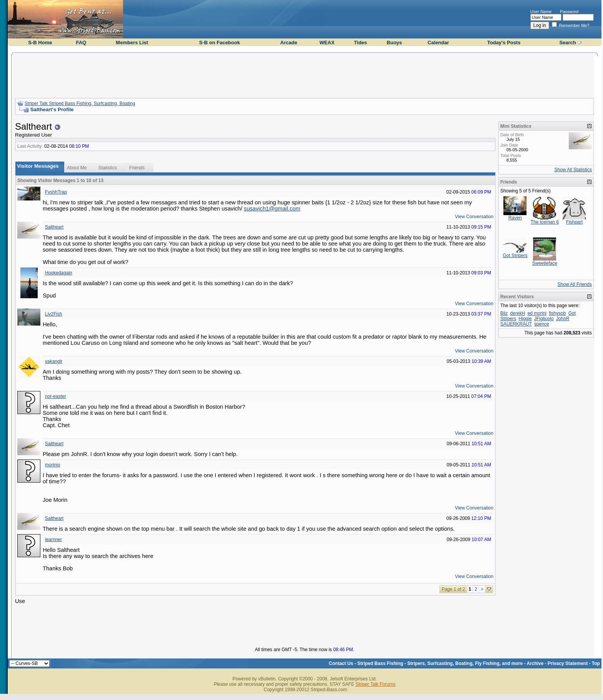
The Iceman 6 (545, 222)
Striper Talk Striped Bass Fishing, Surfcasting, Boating (80, 104)
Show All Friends (575, 284)
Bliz (504, 313)
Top (596, 663)
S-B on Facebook (220, 43)
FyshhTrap (56, 192)
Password (569, 12)
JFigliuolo (544, 319)
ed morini (537, 313)
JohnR (563, 319)
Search (567, 43)
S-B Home (40, 43)
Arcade (289, 43)
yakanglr (54, 361)
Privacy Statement (568, 663)
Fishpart (574, 222)
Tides (361, 43)
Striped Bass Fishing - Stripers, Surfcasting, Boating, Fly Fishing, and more (440, 663)
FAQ (81, 43)
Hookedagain (59, 273)
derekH (518, 313)
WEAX (327, 43)
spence (542, 324)
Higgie (525, 319)
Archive (535, 663)
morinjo (52, 465)
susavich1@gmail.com (272, 209)
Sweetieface (545, 263)
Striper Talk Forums (375, 684)
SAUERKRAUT (516, 324)
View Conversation (474, 217)
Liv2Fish (54, 314)
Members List (132, 43)
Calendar (438, 43)
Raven (515, 218)
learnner (53, 540)
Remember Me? (571, 25)
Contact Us (341, 663)
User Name (541, 12)
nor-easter (56, 396)
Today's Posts (504, 43)
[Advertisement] (305, 74)
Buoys (395, 43)
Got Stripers (515, 256)
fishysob (557, 313)
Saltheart (54, 227)
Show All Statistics (573, 170)
